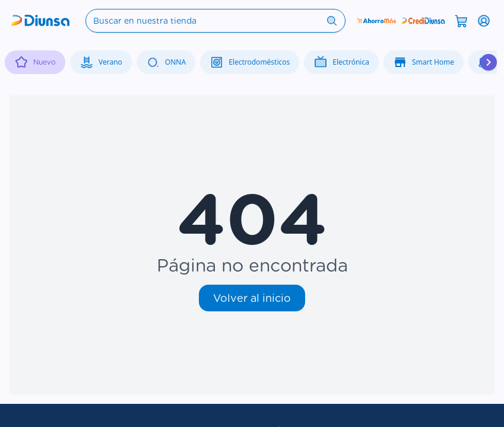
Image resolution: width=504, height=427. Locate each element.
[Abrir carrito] (461, 20)
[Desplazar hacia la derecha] (489, 62)
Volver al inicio (252, 298)
